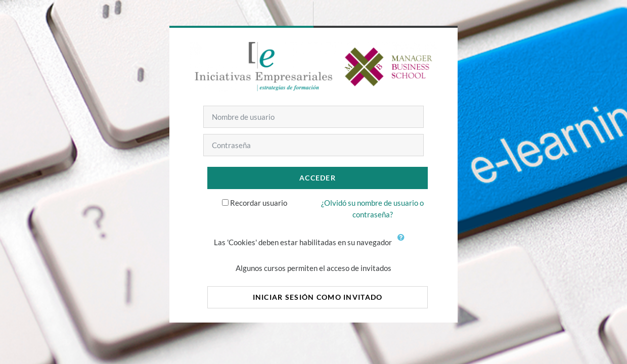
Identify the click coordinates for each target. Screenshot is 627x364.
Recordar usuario (259, 203)
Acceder (318, 178)
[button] (404, 243)
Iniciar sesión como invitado (318, 297)
